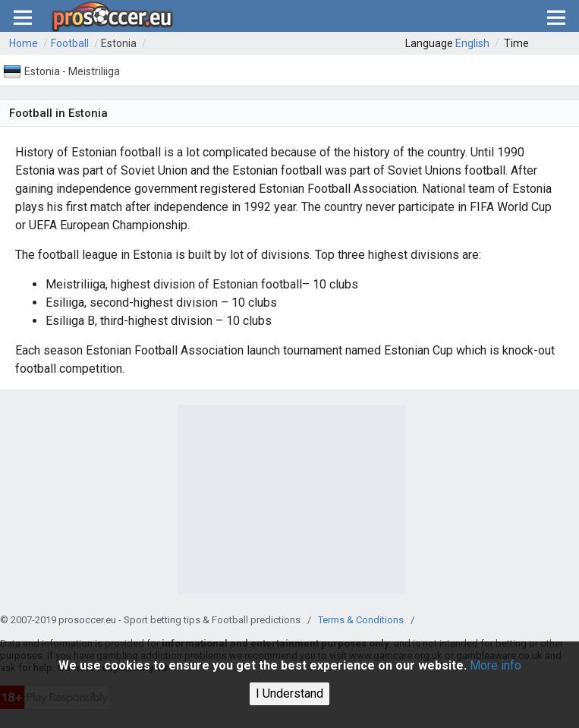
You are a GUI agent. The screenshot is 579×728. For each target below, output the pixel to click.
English (472, 43)
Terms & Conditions (361, 620)
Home (24, 43)
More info (496, 665)
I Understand (289, 693)
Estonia (119, 43)
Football (70, 43)
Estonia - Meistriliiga (72, 71)
